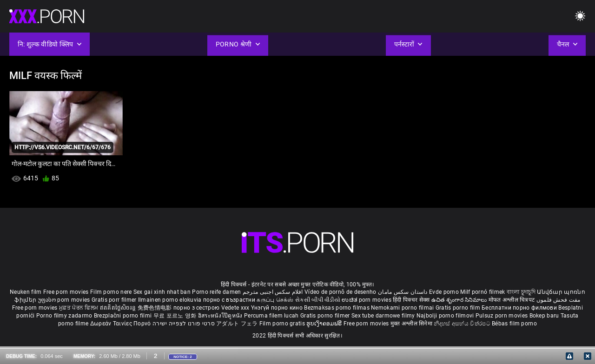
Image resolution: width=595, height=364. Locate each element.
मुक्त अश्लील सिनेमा (412, 324)
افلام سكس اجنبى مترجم (273, 292)
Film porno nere (111, 292)
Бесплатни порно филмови (520, 308)
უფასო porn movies (65, 300)
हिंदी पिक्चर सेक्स (411, 300)
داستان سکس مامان (403, 292)
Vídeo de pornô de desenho (340, 292)
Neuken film (26, 292)
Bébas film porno (514, 324)
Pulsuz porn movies (502, 316)
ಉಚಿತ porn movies (367, 300)
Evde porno (444, 292)
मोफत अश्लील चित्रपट (512, 300)
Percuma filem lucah (272, 316)
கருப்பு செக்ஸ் (275, 300)
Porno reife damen (216, 292)
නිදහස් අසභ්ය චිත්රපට (463, 324)
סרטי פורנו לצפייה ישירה (184, 324)
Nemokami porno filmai (403, 308)
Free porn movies (67, 292)
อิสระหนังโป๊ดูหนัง (221, 316)
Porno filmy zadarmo (65, 316)
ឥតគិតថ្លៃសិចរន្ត (119, 308)
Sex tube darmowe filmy (383, 316)
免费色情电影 (155, 308)
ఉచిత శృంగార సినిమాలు (460, 300)
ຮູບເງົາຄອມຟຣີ (325, 324)
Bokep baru (544, 316)
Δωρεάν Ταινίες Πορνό (121, 324)
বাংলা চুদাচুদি (521, 292)
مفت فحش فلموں (559, 300)
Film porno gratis (283, 324)
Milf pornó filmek (483, 292)
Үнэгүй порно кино (278, 308)
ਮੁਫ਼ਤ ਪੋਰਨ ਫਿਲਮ (79, 308)
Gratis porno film (459, 308)
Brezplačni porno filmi (124, 316)
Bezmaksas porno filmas (337, 308)
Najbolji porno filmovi (445, 316)
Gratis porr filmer (115, 300)
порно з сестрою (197, 308)
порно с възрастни (229, 300)
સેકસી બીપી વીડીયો (318, 300)
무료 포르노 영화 (176, 316)
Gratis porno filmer (326, 316)
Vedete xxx (235, 308)
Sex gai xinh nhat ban (162, 292)
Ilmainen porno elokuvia (171, 300)
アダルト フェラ (237, 324)
